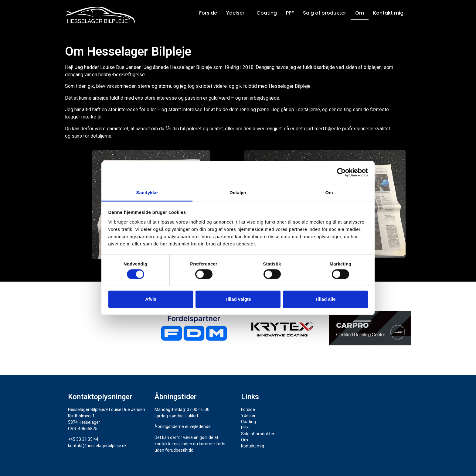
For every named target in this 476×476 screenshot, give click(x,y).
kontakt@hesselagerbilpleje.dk (97, 446)
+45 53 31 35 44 (83, 439)
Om (360, 13)
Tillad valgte (238, 299)
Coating (267, 13)
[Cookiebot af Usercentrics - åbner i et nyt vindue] (341, 173)
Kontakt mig (388, 13)
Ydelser (235, 13)
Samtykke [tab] (147, 192)
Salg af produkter (325, 13)
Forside (208, 13)
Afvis (151, 299)
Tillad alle (325, 299)
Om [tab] (329, 192)
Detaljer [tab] (238, 192)
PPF (290, 13)
